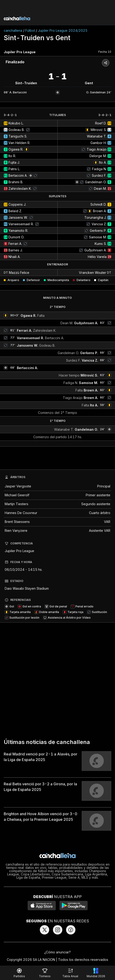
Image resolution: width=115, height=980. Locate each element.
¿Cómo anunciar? (57, 952)
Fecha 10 (105, 52)
